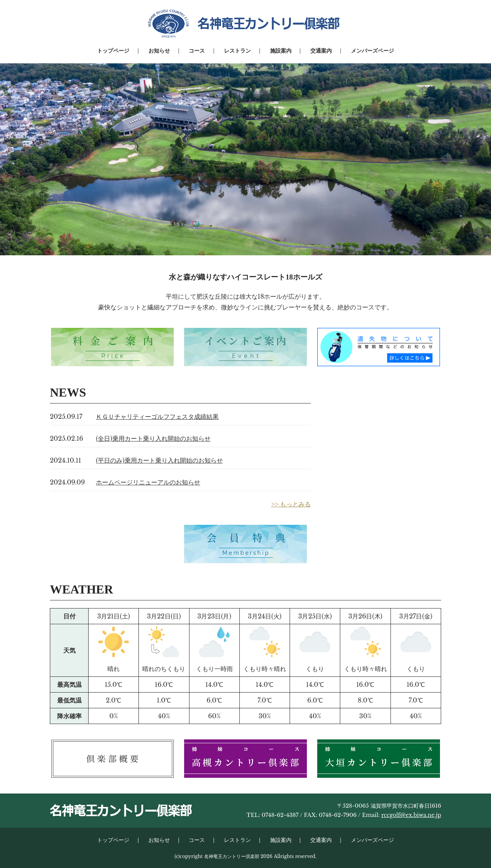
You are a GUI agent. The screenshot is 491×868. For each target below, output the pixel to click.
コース (197, 51)
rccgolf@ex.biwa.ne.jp (411, 815)
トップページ (113, 51)
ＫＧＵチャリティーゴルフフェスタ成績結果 (157, 417)
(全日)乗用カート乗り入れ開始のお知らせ (153, 438)
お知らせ (159, 51)
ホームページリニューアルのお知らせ (148, 482)
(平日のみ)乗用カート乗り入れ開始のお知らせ (159, 460)
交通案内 (321, 51)
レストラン (237, 51)
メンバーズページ (372, 51)
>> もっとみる (291, 504)
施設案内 (281, 51)
